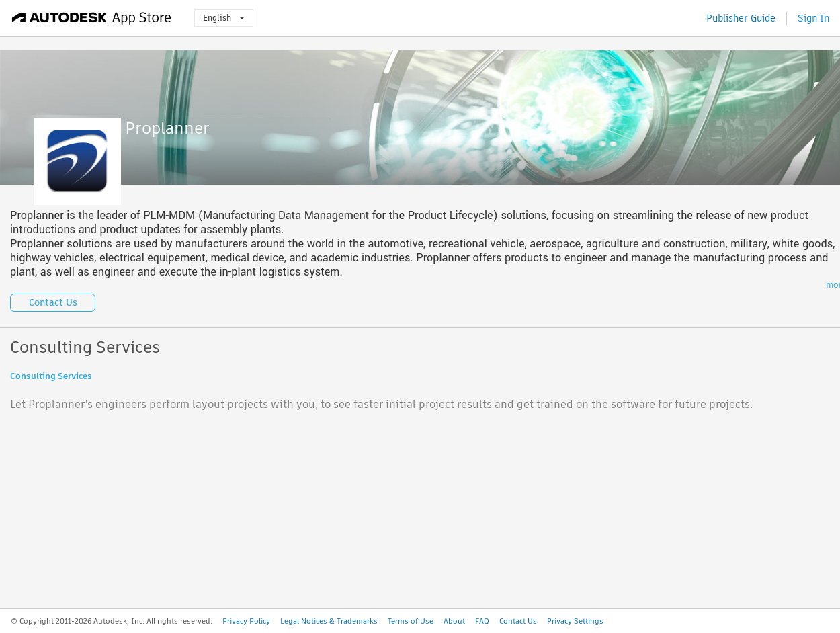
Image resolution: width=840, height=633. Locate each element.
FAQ (482, 621)
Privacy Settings (575, 621)
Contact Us (53, 302)
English (224, 18)
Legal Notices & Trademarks (329, 621)
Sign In (813, 18)
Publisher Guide (741, 18)
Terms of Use (411, 621)
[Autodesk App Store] (92, 18)
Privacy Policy (246, 621)
